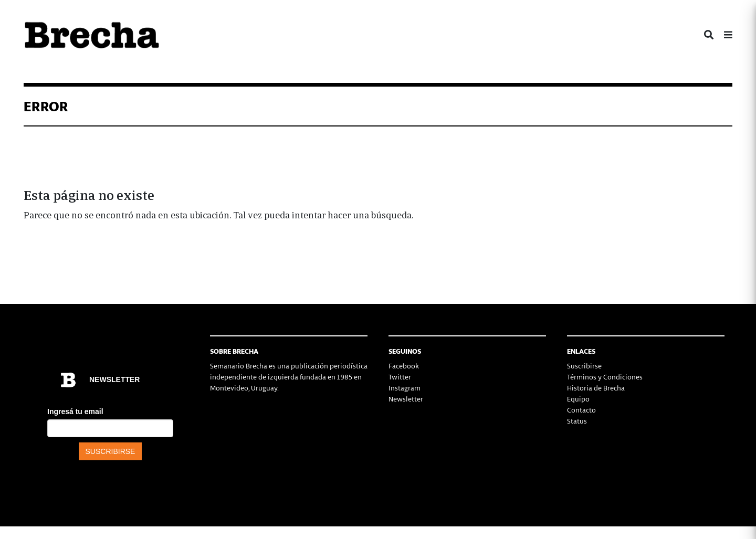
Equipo (578, 399)
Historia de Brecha (596, 388)
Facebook (404, 366)
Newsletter (406, 399)
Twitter (400, 377)
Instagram (405, 388)
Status (577, 421)
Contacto (581, 410)
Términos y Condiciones (605, 377)
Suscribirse (584, 366)
